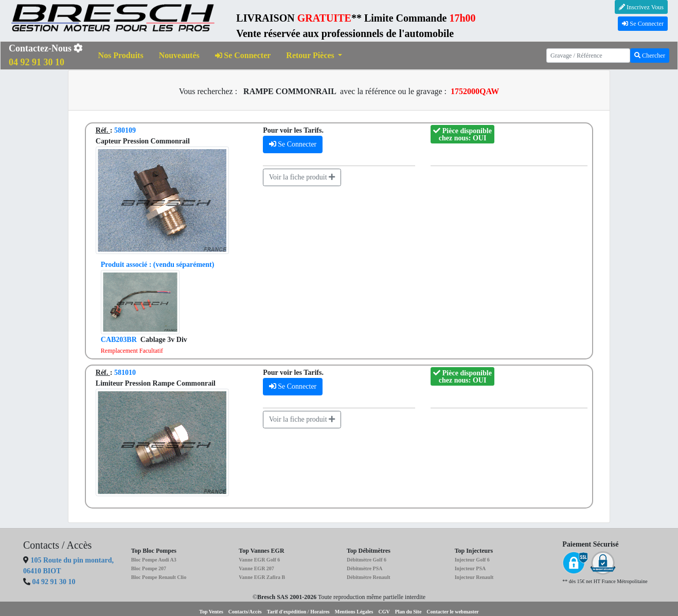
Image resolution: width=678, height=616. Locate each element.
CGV (384, 612)
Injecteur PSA (470, 568)
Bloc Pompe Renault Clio (159, 577)
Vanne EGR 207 (256, 568)
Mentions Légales (354, 612)
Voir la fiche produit (302, 177)
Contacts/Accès (245, 612)
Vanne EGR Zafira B (262, 577)
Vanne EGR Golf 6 (259, 560)
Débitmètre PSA (365, 568)
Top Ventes (211, 612)
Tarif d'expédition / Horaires (298, 612)
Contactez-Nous (46, 55)
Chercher (650, 56)
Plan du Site (408, 612)
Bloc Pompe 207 (149, 568)
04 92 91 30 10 (54, 582)
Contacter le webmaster (452, 612)
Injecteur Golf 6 (472, 560)
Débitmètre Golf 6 (367, 560)
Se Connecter (643, 24)
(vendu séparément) (158, 265)
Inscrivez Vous (641, 7)
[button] (314, 56)
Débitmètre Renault (369, 577)
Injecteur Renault (474, 577)
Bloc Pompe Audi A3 (154, 560)
